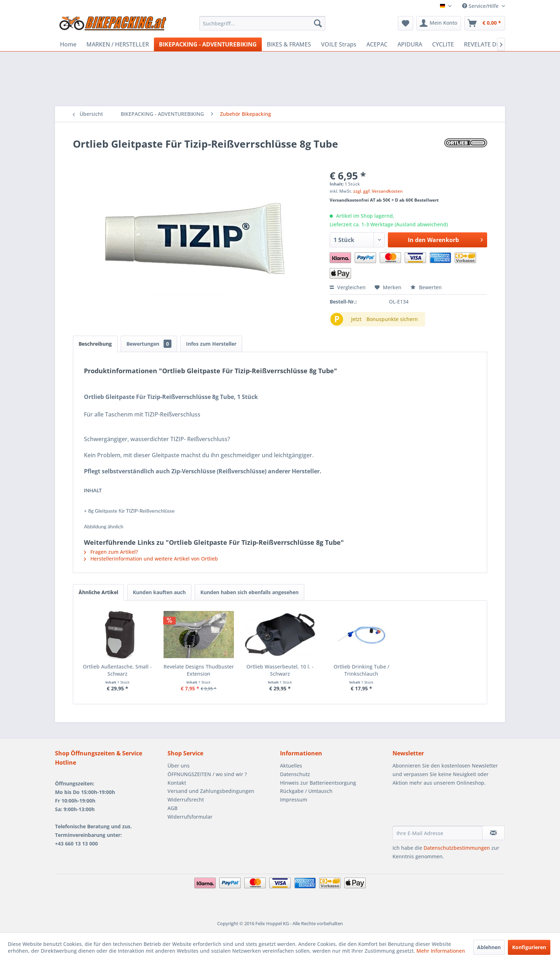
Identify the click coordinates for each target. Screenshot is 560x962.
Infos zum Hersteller (211, 344)
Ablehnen (489, 947)
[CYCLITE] (443, 44)
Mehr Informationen (441, 951)
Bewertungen (149, 344)
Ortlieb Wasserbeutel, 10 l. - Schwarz (280, 670)
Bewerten (426, 287)
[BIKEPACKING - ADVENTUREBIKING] (208, 44)
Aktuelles (291, 766)
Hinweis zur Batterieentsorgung (318, 783)
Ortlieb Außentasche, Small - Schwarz (117, 670)
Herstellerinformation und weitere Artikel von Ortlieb (151, 559)
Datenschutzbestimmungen (457, 848)
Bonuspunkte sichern (392, 319)
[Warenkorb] (485, 23)
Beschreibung (95, 344)
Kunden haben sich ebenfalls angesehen (249, 592)
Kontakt (177, 783)
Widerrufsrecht (186, 800)
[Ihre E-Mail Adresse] (437, 833)
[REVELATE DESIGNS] (490, 44)
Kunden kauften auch (159, 592)
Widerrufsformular (190, 817)
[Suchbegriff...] (262, 23)
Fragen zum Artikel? (111, 552)
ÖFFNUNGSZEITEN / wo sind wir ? (207, 774)
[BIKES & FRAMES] (289, 44)
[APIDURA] (410, 44)
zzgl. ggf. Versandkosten (378, 191)
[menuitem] (262, 23)
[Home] (68, 44)
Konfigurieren (529, 947)
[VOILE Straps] (339, 44)
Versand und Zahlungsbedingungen (211, 791)
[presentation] (447, 808)
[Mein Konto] (439, 23)
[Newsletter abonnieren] (493, 833)
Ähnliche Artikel (98, 592)
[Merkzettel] (406, 23)
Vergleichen (348, 287)
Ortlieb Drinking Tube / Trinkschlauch (361, 670)
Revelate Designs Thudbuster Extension (199, 670)
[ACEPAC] (377, 44)
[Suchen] (318, 23)
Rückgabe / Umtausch (306, 791)
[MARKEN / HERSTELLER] (118, 44)
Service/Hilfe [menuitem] (481, 6)
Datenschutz (295, 774)
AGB (172, 808)
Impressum (294, 800)
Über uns (179, 766)
